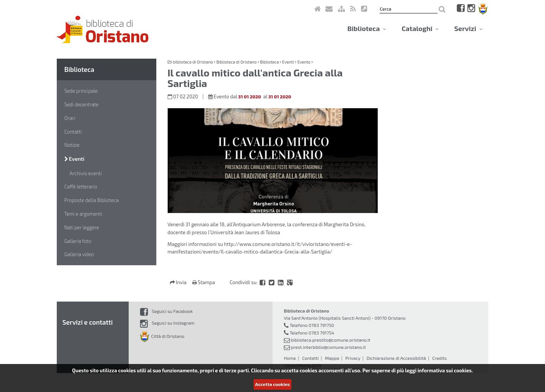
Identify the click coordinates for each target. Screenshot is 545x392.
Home (290, 358)
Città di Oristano (162, 336)
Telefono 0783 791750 (312, 325)
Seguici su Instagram (167, 323)
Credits (439, 358)
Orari (70, 118)
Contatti (73, 132)
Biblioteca (367, 28)
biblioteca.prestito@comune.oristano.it (331, 340)
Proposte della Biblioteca (92, 200)
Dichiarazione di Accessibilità (396, 358)
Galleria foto (78, 241)
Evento (304, 62)
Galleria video (79, 254)
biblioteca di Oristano (193, 62)
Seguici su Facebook (166, 311)
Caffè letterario (81, 187)
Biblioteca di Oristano (237, 62)
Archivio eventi (86, 173)
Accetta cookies (272, 384)
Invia (179, 282)
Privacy (353, 358)
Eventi (74, 159)
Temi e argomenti (83, 214)
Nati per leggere (82, 227)
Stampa (204, 282)
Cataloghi (420, 28)
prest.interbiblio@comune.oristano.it (329, 347)
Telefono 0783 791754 (312, 333)
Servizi (468, 28)
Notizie (72, 145)
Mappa (332, 358)
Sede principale (81, 91)
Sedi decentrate (81, 104)
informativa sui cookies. (445, 370)
